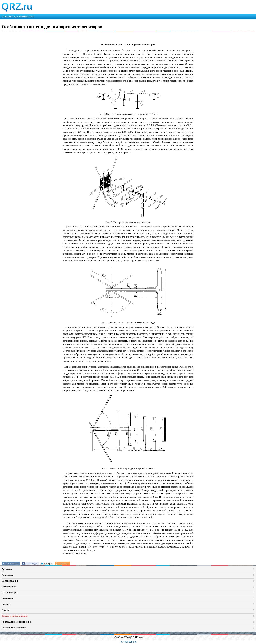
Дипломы (7, 569)
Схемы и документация (15, 616)
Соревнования (10, 581)
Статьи (6, 610)
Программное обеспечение (17, 622)
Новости (6, 604)
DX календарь (9, 592)
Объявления (9, 587)
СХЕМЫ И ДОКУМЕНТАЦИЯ (18, 17)
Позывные (8, 575)
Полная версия (128, 642)
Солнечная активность (14, 628)
